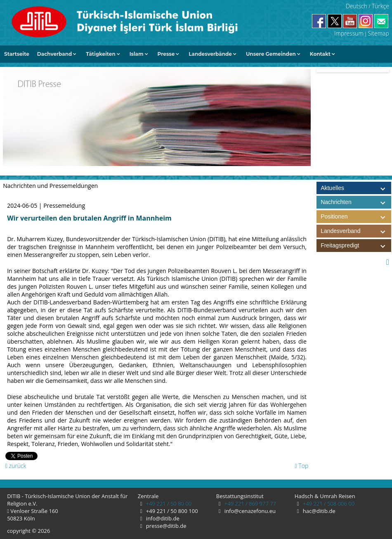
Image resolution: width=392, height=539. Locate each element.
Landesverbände (210, 54)
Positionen (356, 217)
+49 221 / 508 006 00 (328, 503)
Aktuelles (332, 188)
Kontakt (320, 54)
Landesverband (356, 231)
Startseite (17, 54)
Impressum (349, 33)
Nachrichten (336, 202)
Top (302, 466)
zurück (16, 466)
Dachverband (55, 54)
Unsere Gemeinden (271, 54)
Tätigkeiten (100, 54)
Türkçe (380, 6)
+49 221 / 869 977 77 (249, 503)
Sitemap (379, 33)
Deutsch (357, 6)
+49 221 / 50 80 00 (168, 503)
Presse (166, 54)
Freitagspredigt (356, 246)
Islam (137, 54)
